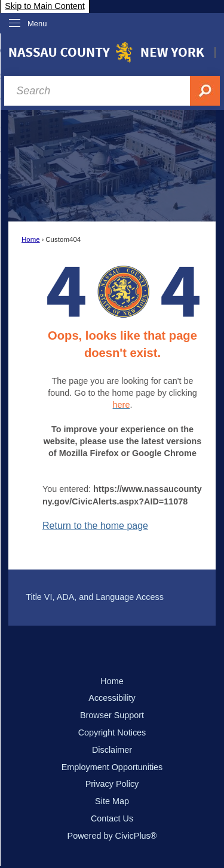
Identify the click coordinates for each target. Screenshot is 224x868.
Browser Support (112, 715)
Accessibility (112, 698)
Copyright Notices (112, 732)
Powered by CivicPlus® (112, 836)
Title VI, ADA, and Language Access (95, 597)
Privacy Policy (112, 784)
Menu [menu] (37, 24)
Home (31, 239)
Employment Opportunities (112, 767)
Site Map (112, 801)
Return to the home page (95, 526)
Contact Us (112, 818)
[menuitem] (112, 598)
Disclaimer (112, 750)
